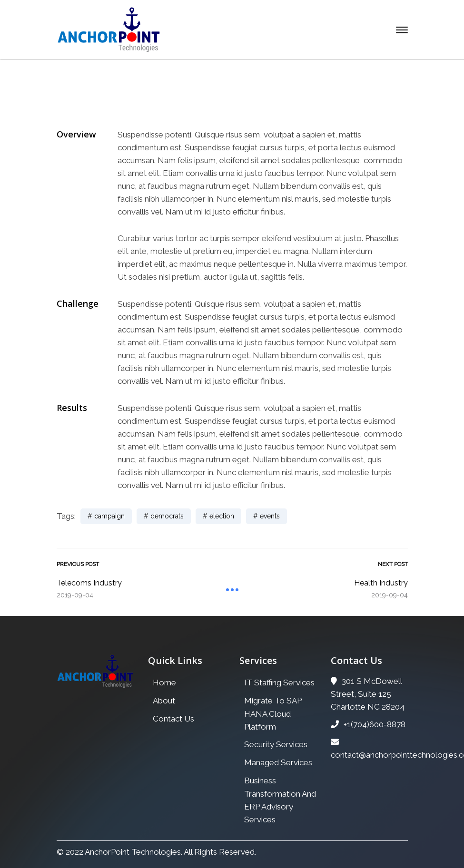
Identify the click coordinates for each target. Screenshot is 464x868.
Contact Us (173, 719)
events (270, 516)
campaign (109, 516)
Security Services (276, 744)
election (222, 516)
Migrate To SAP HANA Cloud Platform (273, 714)
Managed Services (278, 762)
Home (151, 110)
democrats (167, 516)
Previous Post (78, 564)
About (164, 701)
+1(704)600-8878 (368, 724)
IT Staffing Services (279, 683)
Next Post (393, 564)
